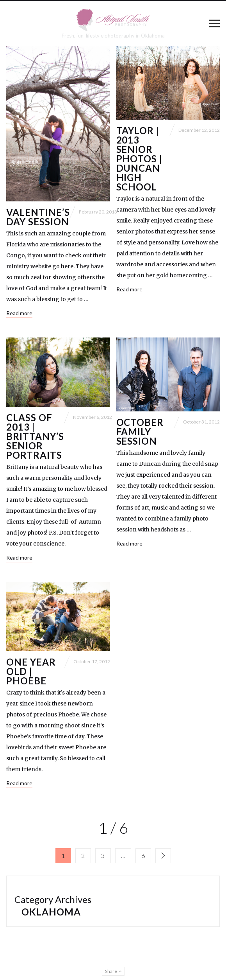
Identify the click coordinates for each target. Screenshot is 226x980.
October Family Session (140, 432)
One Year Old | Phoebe (31, 671)
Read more (19, 313)
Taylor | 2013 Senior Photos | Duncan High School (140, 159)
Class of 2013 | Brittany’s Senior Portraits (35, 436)
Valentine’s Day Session (38, 217)
